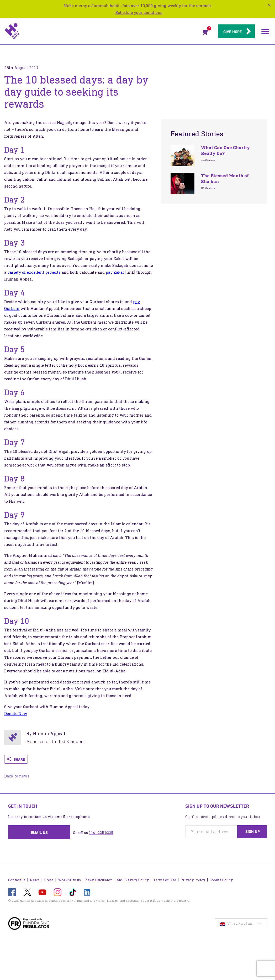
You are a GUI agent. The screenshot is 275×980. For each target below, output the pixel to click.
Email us (39, 833)
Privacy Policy (193, 880)
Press (49, 880)
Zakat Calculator (99, 880)
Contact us (17, 880)
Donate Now (16, 714)
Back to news (17, 776)
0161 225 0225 (101, 833)
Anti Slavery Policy (133, 880)
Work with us (69, 880)
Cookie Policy (221, 880)
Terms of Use (165, 880)
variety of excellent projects (34, 272)
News (35, 880)
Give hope (232, 32)
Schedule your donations (139, 12)
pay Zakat (115, 272)
